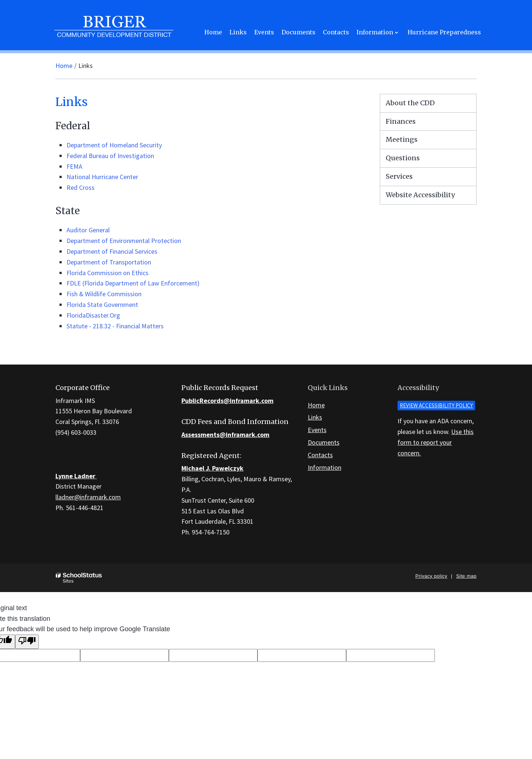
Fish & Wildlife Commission (104, 294)
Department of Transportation (109, 262)
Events (317, 430)
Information (325, 467)
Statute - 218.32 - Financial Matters (115, 326)
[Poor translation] (27, 642)
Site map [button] (466, 576)
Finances (401, 121)
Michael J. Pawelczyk (212, 468)
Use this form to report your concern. (436, 442)
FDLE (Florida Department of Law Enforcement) (133, 283)
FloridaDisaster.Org (93, 315)
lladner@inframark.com (88, 497)
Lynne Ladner (76, 476)
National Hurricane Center (102, 177)
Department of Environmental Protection (124, 241)
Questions (403, 158)
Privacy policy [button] (431, 576)
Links (315, 417)
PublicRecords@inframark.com (227, 401)
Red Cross (81, 187)
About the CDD (410, 103)
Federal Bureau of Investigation (110, 156)
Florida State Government (102, 305)
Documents (324, 442)
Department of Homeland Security (114, 145)
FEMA (74, 166)
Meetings (402, 139)
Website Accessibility (420, 195)
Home (64, 66)
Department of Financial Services (112, 251)
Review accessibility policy (436, 405)
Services (399, 176)
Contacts (320, 455)
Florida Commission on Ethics (108, 273)
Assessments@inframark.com (225, 435)
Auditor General (88, 230)
